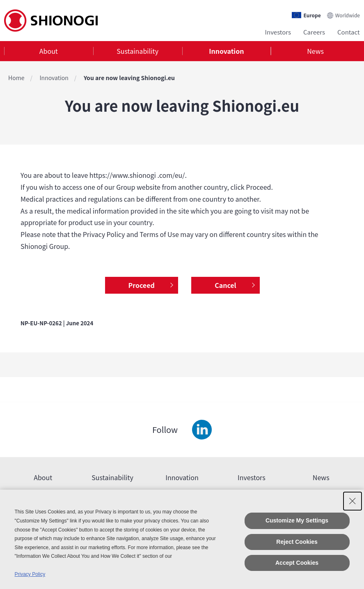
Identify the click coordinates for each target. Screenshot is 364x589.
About (49, 51)
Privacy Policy (30, 574)
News (315, 51)
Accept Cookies (297, 563)
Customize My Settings (297, 520)
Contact (349, 32)
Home (16, 78)
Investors (278, 32)
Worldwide (348, 15)
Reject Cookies (297, 542)
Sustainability (137, 51)
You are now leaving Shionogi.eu (129, 78)
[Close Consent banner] (353, 501)
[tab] (49, 51)
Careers (314, 32)
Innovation (226, 51)
